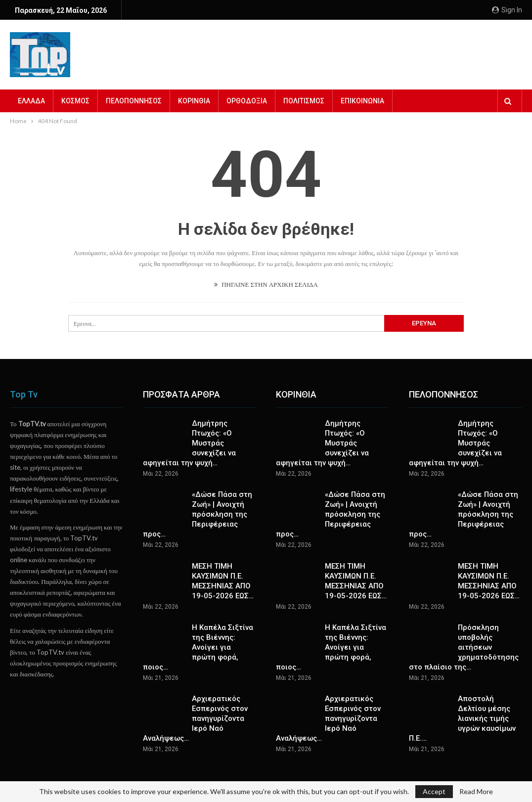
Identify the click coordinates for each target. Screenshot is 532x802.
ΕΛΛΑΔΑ (31, 101)
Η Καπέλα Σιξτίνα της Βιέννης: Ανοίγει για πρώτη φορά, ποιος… (198, 647)
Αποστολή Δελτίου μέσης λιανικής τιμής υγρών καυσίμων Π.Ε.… (462, 718)
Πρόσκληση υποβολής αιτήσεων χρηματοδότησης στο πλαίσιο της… (464, 647)
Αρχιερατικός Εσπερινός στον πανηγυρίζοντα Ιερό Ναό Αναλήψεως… (195, 718)
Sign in (507, 10)
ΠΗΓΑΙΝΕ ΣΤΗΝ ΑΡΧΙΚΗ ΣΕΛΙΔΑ (266, 284)
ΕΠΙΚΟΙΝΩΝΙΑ (362, 101)
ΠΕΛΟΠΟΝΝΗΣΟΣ (134, 101)
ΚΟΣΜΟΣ (75, 101)
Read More (476, 792)
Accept (434, 791)
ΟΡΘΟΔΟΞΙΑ (247, 101)
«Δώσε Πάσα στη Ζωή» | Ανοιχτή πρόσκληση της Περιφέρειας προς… (198, 514)
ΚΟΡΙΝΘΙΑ (194, 101)
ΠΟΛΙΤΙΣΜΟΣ (304, 101)
